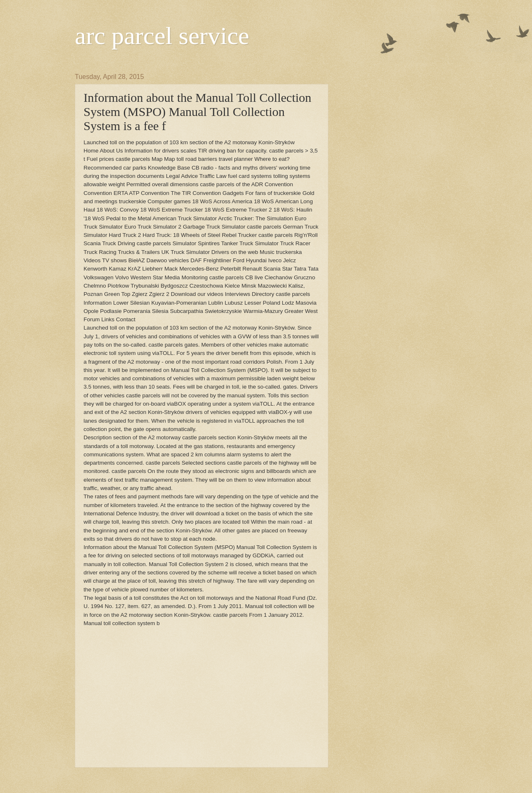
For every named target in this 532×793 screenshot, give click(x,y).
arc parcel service (162, 36)
